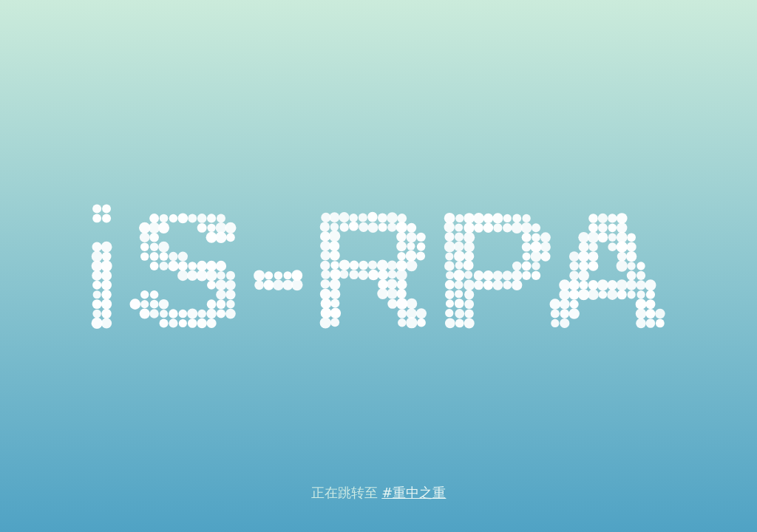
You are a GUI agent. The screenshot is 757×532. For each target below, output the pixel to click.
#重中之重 (414, 492)
